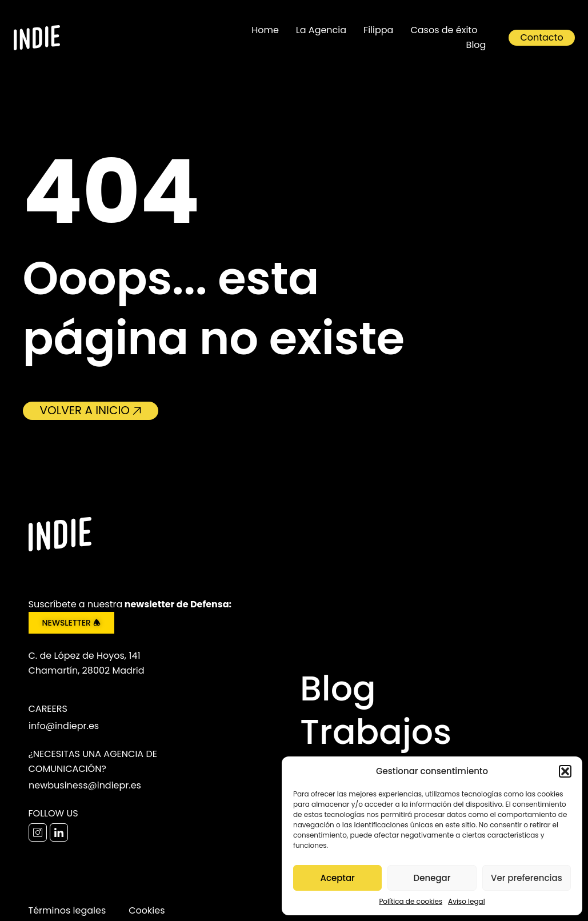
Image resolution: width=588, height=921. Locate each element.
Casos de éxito (444, 30)
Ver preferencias (527, 878)
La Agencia (321, 30)
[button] (565, 771)
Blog (476, 45)
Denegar (432, 878)
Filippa (378, 30)
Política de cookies (411, 901)
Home (265, 30)
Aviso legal (467, 901)
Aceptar (337, 878)
